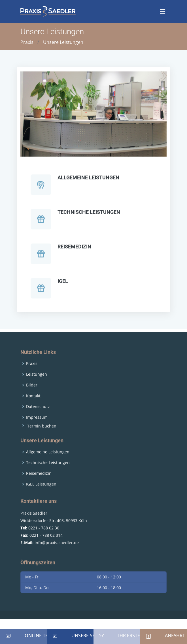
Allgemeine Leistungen (88, 180)
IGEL (63, 284)
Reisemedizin (74, 250)
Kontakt (33, 408)
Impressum (37, 430)
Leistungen (37, 387)
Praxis (27, 42)
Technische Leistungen (89, 215)
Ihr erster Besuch (140, 636)
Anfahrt (175, 636)
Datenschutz (38, 419)
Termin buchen (42, 439)
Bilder (32, 398)
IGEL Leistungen (41, 497)
